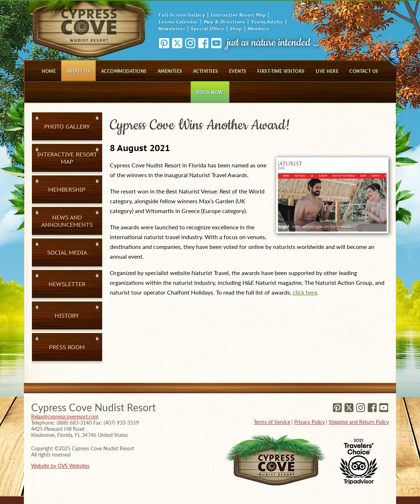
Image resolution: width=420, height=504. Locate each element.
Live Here (327, 71)
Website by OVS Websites (60, 466)
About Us (78, 71)
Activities (206, 71)
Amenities (170, 71)
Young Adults (267, 22)
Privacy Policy (309, 422)
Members (259, 29)
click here (305, 292)
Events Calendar (178, 22)
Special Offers (208, 29)
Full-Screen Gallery (182, 15)
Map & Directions (225, 22)
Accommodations (124, 71)
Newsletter (172, 29)
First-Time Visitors (281, 71)
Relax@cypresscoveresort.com (65, 416)
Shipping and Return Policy (359, 422)
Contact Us (364, 71)
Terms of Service (272, 422)
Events (238, 71)
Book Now (210, 93)
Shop (236, 29)
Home (49, 71)
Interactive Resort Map (238, 15)
